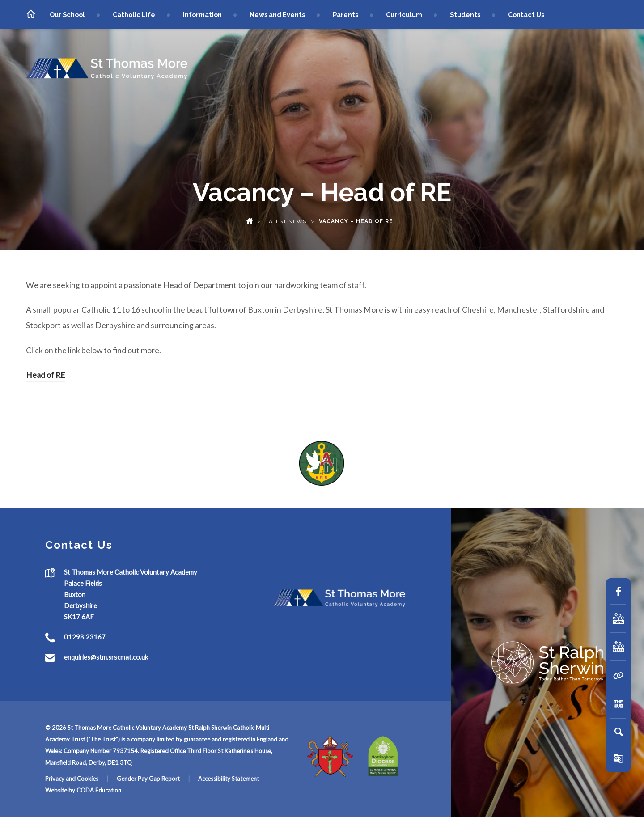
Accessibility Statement (229, 779)
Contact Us (526, 15)
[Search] (619, 732)
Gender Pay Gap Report (148, 779)
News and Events (277, 15)
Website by (61, 790)
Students (465, 15)
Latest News (286, 221)
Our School (67, 15)
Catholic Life (134, 15)
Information (202, 15)
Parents (345, 15)
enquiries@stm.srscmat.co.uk (106, 657)
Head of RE (46, 375)
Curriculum (404, 15)
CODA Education (99, 790)
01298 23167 (85, 637)
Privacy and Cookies (72, 779)
